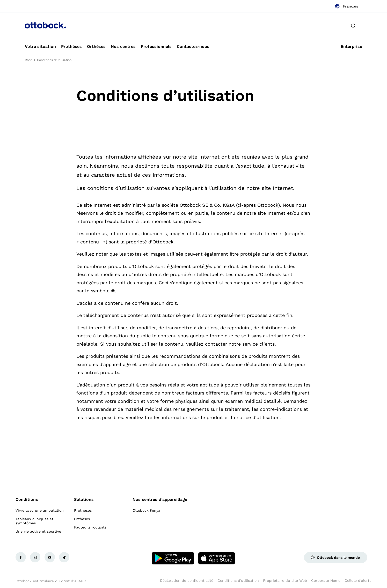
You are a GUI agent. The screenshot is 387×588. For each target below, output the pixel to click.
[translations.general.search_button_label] (353, 26)
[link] (40, 47)
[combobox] (346, 6)
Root (28, 60)
